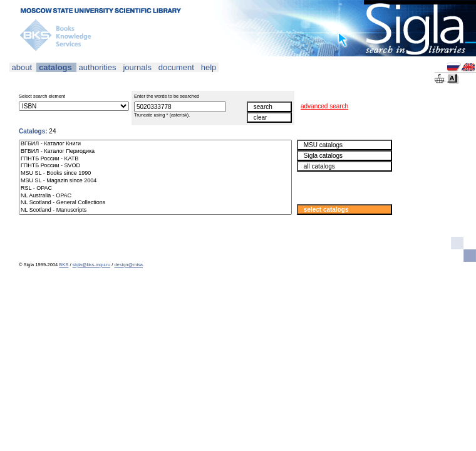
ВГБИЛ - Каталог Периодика (155, 152)
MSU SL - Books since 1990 (155, 174)
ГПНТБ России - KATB (155, 159)
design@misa (128, 265)
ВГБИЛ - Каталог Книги (155, 144)
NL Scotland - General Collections (155, 203)
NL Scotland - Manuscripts (155, 210)
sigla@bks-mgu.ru (92, 265)
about (22, 67)
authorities (97, 67)
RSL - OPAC (155, 189)
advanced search (324, 106)
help (209, 67)
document (176, 67)
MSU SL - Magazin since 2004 (155, 181)
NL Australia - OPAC (155, 196)
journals (137, 67)
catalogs (55, 67)
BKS (64, 265)
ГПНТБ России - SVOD (155, 166)
